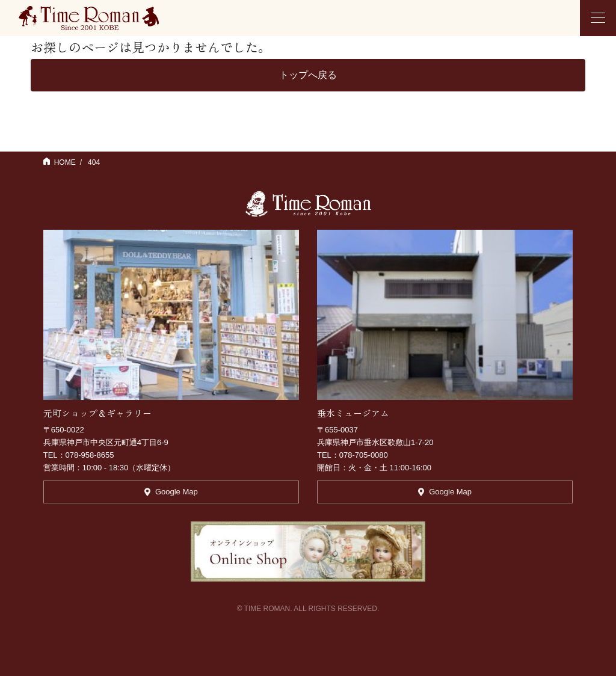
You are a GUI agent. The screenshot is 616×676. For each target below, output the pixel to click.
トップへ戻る (308, 75)
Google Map (171, 492)
